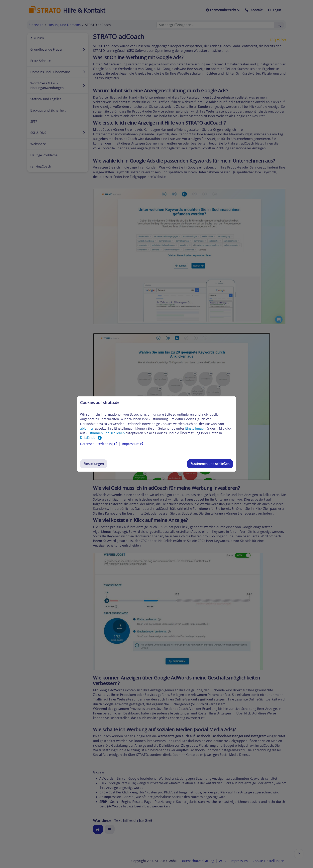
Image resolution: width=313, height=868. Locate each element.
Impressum (133, 444)
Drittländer (91, 438)
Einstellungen (94, 464)
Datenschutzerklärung (99, 444)
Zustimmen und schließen (210, 464)
